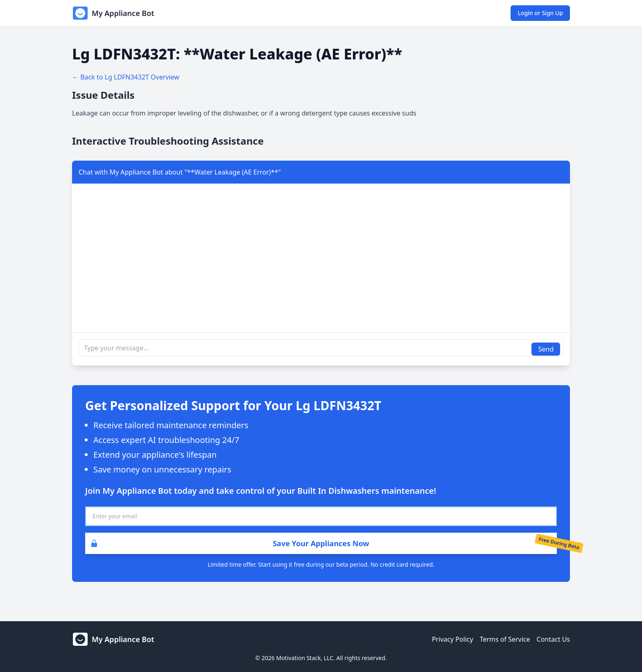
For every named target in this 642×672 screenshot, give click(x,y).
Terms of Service (505, 639)
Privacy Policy (453, 639)
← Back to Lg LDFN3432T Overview (126, 77)
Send (546, 349)
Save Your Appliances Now (227, 543)
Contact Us (553, 639)
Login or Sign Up (540, 13)
